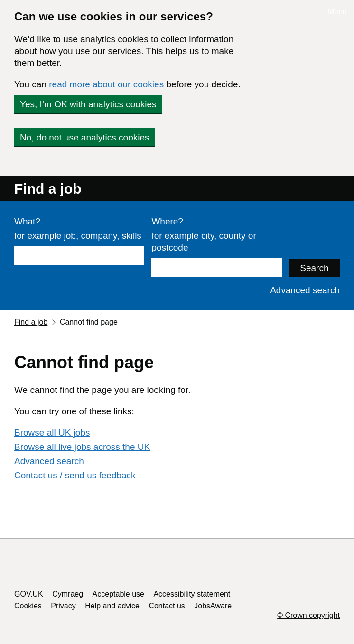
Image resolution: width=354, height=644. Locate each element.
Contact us (167, 606)
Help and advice (112, 606)
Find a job (48, 189)
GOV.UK (29, 594)
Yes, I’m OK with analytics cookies (88, 104)
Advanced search (305, 290)
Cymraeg (68, 594)
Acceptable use (118, 594)
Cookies (28, 606)
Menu (337, 12)
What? (27, 221)
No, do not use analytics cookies (85, 137)
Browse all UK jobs (52, 433)
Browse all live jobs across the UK (82, 447)
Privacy (63, 606)
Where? (167, 221)
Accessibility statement (192, 594)
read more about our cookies (106, 84)
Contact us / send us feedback (75, 475)
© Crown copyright (308, 615)
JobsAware (213, 606)
